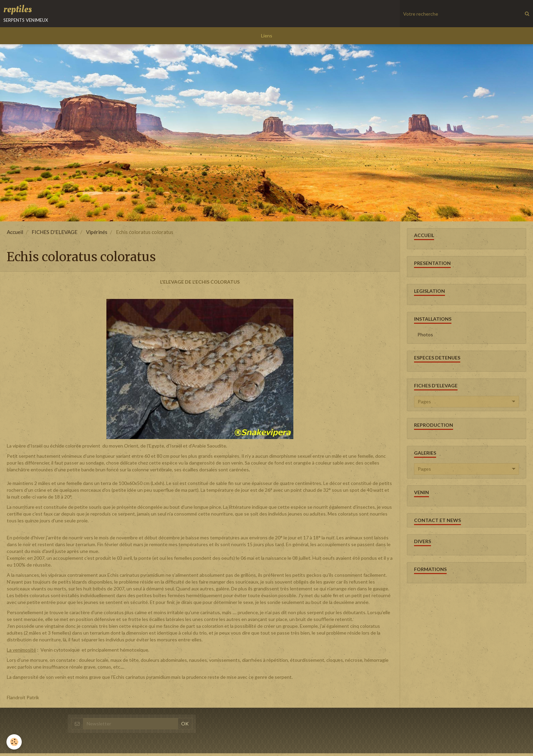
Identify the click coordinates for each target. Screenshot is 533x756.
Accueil (15, 235)
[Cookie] (14, 742)
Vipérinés (97, 235)
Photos (425, 337)
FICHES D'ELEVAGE (55, 235)
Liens (267, 38)
